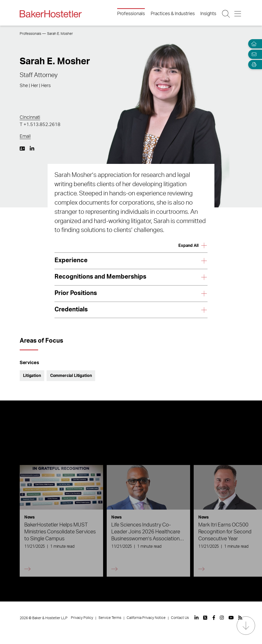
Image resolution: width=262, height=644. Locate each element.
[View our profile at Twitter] (205, 618)
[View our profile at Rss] (240, 618)
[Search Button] (226, 14)
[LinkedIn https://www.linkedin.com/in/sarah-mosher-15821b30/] (32, 149)
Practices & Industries (173, 14)
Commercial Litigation (71, 376)
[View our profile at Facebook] (214, 618)
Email (25, 136)
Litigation (32, 376)
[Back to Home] (51, 14)
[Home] (253, 44)
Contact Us (180, 618)
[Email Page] (253, 54)
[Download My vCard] (22, 149)
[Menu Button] (238, 14)
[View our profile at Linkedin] (196, 618)
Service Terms (110, 618)
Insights (208, 14)
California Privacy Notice (146, 618)
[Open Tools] (253, 65)
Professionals (131, 14)
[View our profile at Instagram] (222, 618)
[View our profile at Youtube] (231, 618)
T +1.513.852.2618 (40, 125)
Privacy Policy (82, 618)
